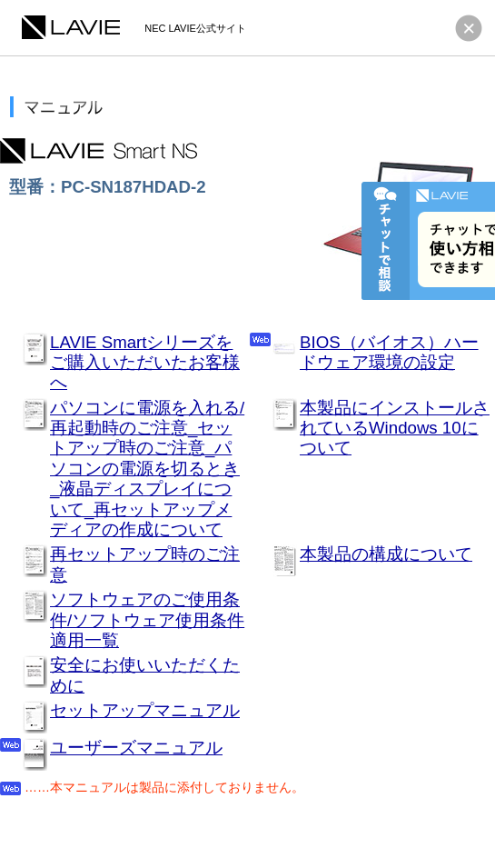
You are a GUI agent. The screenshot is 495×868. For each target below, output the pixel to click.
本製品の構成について (386, 554)
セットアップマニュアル (145, 710)
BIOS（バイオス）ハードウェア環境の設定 (389, 352)
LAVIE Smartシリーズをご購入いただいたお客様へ (145, 363)
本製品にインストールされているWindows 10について (395, 428)
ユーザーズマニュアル (136, 748)
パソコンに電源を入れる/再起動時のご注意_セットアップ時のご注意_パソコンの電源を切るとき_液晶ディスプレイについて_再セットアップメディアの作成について (147, 469)
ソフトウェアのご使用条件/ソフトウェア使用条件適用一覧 (147, 620)
